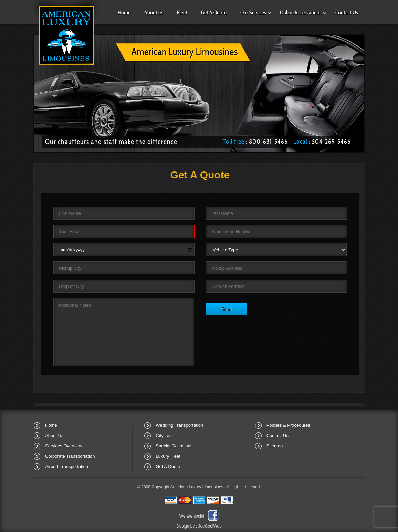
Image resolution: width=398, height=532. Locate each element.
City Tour (164, 435)
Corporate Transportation (70, 456)
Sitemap (275, 446)
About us (154, 13)
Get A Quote (214, 13)
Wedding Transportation (179, 425)
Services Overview (64, 446)
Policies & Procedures (288, 425)
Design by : (199, 526)
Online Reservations (301, 13)
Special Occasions (174, 446)
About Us (54, 435)
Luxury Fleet (168, 456)
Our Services (253, 13)
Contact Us (347, 13)
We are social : (193, 516)
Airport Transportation (67, 466)
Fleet (182, 13)
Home (124, 13)
